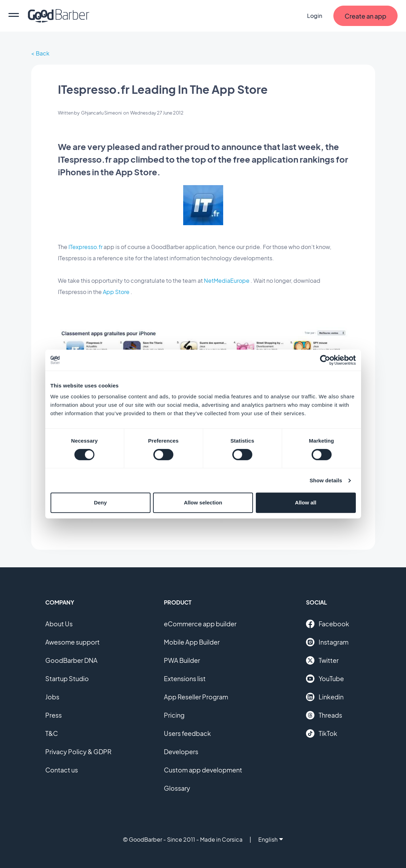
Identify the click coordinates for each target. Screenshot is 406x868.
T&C (52, 733)
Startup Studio (67, 678)
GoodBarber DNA (71, 660)
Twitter (322, 660)
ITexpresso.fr (85, 247)
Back (43, 53)
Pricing (174, 715)
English (271, 839)
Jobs (52, 697)
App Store (116, 292)
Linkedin (325, 697)
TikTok (322, 733)
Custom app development (203, 770)
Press (54, 715)
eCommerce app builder (200, 624)
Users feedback (187, 733)
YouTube (325, 679)
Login (315, 16)
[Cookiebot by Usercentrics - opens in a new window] (325, 360)
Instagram (327, 642)
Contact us (62, 770)
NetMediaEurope (227, 280)
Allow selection (203, 502)
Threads (324, 715)
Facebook (328, 624)
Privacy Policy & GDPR (78, 752)
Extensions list (185, 678)
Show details (326, 480)
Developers (181, 752)
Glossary (177, 788)
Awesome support (72, 642)
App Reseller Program (196, 697)
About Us (59, 624)
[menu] (14, 16)
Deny (101, 502)
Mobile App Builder (192, 642)
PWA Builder (182, 660)
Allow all (306, 502)
